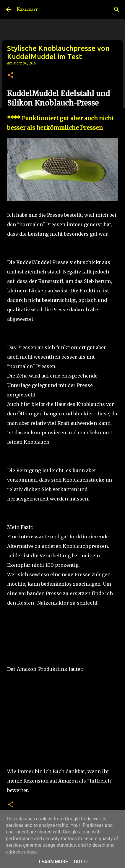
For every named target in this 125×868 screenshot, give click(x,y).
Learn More (53, 862)
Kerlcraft (27, 9)
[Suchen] (117, 9)
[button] (11, 76)
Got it (81, 862)
